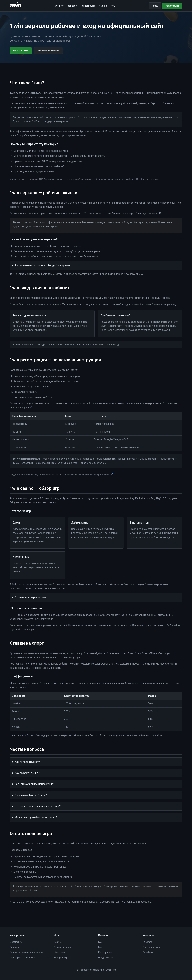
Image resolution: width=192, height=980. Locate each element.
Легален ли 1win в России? (31, 795)
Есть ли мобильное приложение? (35, 784)
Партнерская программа (23, 958)
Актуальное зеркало (48, 51)
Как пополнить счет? (27, 762)
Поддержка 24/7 (107, 958)
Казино (103, 6)
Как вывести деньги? (27, 773)
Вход (155, 6)
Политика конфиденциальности (27, 952)
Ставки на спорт (63, 947)
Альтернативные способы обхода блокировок (42, 265)
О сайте (59, 6)
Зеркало (72, 6)
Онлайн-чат (149, 952)
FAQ (113, 6)
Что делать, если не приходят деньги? (38, 806)
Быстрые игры (62, 958)
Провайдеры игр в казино (30, 597)
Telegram (147, 942)
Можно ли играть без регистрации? (36, 817)
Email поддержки (152, 947)
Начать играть (21, 51)
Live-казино (60, 952)
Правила (14, 947)
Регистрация (88, 6)
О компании (16, 942)
